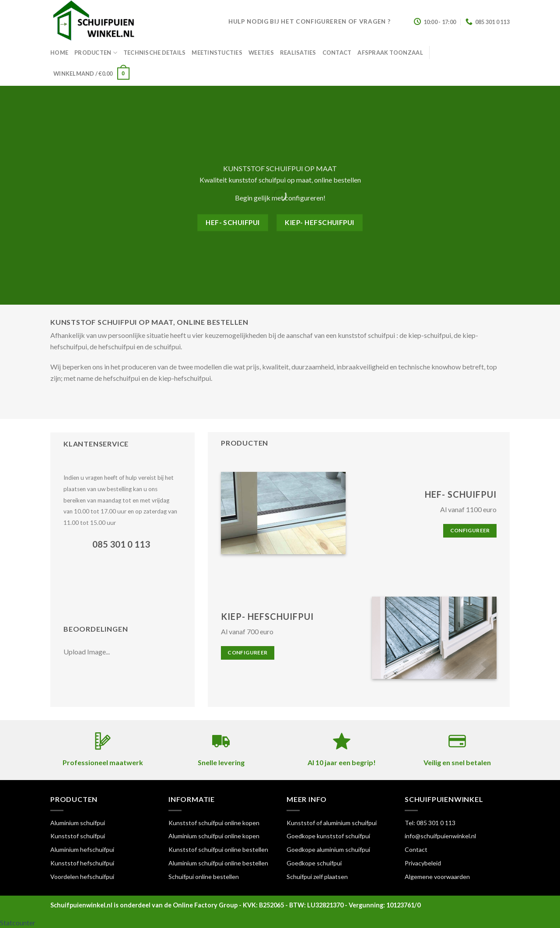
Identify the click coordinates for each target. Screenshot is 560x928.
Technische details (155, 53)
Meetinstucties (217, 53)
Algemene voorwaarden (437, 877)
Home (59, 53)
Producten (96, 53)
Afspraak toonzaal (390, 53)
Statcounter (18, 923)
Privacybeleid (423, 863)
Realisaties (298, 53)
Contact (337, 53)
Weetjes (261, 53)
